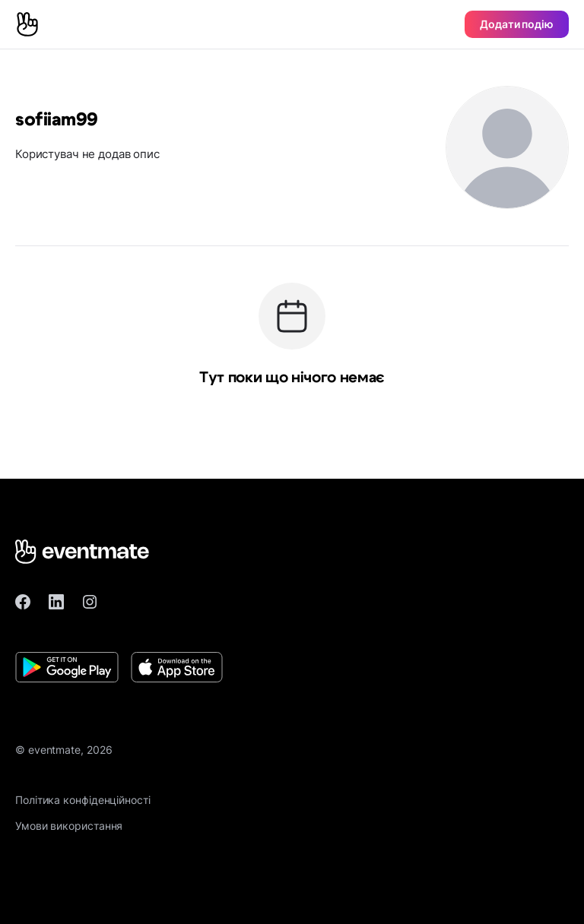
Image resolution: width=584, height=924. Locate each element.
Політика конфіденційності (83, 800)
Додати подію (517, 24)
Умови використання (69, 826)
